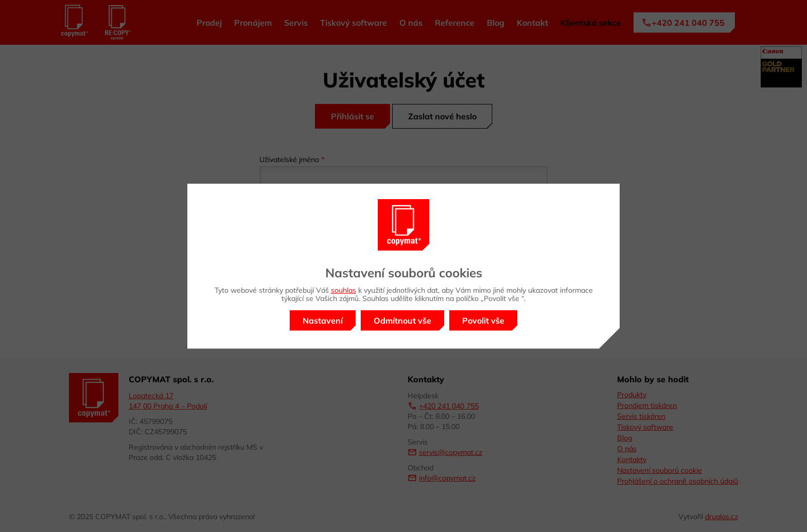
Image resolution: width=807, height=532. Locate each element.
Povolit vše (483, 321)
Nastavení (323, 321)
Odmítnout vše (402, 321)
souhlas (344, 290)
